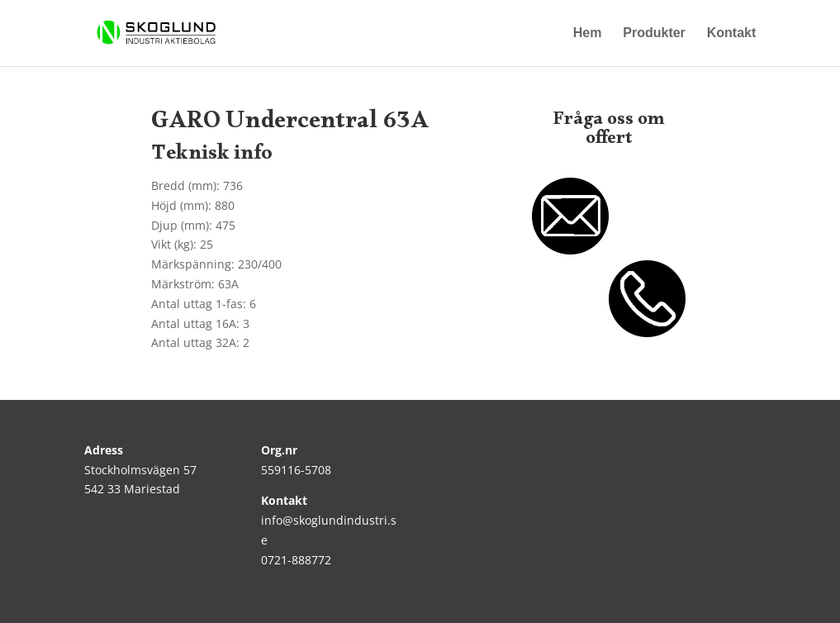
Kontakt (732, 33)
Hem (588, 33)
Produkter (654, 33)
